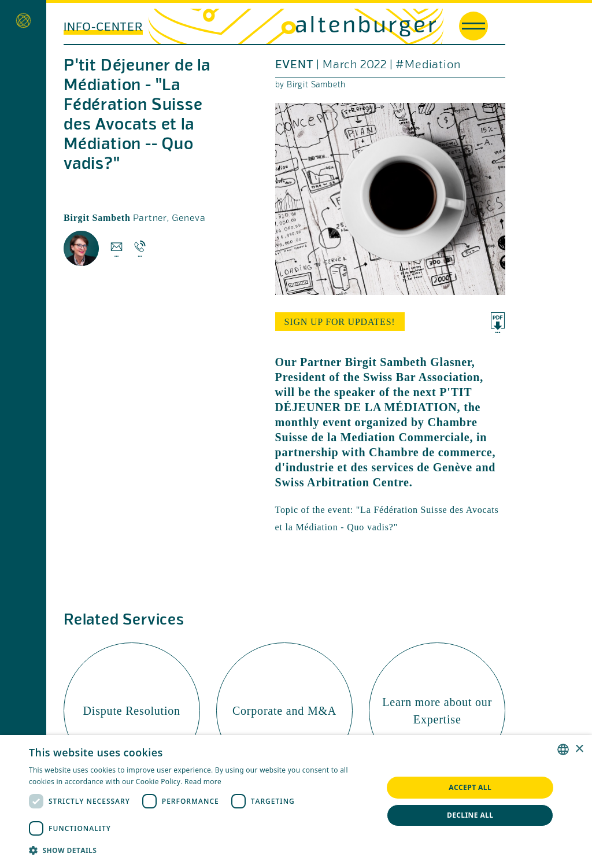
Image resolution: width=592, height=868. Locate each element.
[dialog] (296, 801)
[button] (201, 851)
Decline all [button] (470, 815)
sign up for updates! (340, 322)
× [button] (579, 749)
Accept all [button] (470, 787)
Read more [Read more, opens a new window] (203, 782)
